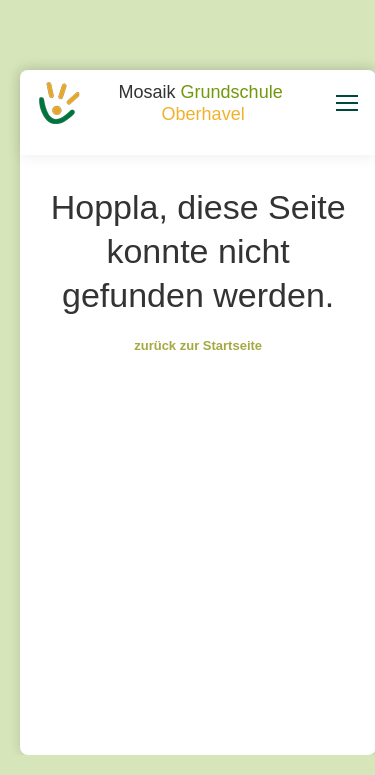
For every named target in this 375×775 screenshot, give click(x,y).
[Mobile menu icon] (347, 103)
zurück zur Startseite (198, 345)
